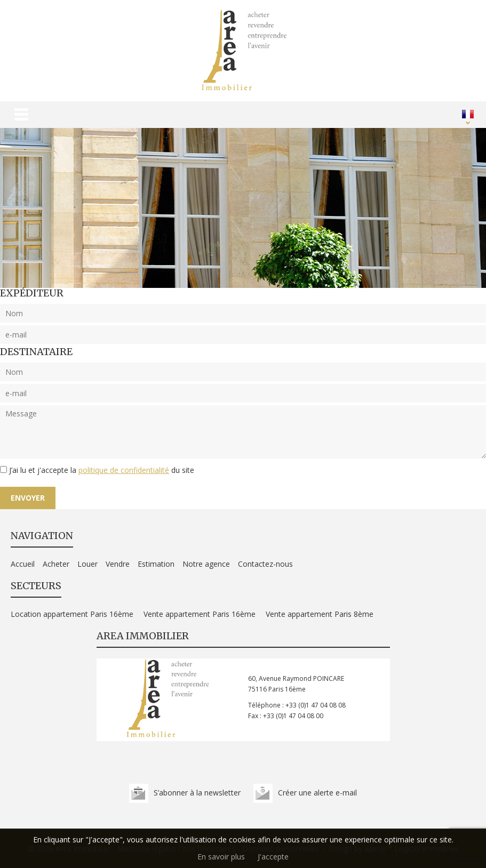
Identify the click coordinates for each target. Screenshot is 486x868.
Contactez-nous (265, 564)
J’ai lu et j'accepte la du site (102, 470)
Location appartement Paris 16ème (72, 614)
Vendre (118, 564)
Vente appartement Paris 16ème (200, 614)
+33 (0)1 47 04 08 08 (316, 705)
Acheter (56, 564)
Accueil (23, 564)
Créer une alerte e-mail (317, 793)
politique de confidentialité (124, 470)
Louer (87, 564)
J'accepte (273, 857)
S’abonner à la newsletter (197, 793)
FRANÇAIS (468, 114)
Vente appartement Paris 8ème (320, 614)
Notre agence (206, 564)
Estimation (156, 564)
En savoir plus (221, 857)
